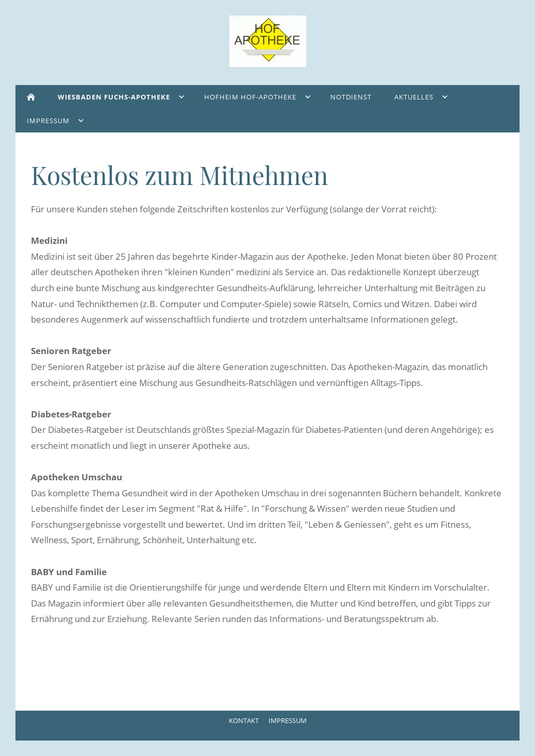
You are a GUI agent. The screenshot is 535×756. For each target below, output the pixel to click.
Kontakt (244, 720)
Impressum (288, 720)
